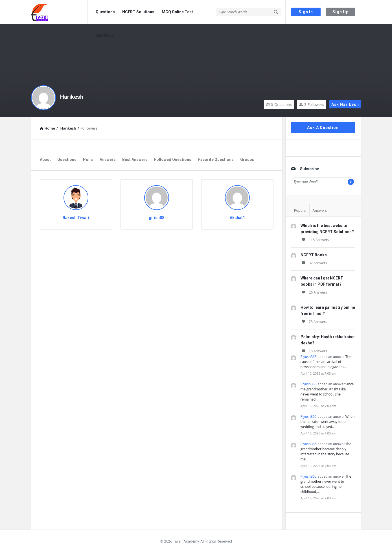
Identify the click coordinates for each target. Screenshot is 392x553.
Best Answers (135, 159)
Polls (88, 159)
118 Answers (315, 240)
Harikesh (72, 97)
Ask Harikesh (345, 104)
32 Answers (314, 263)
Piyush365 (309, 357)
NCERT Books (314, 255)
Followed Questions (173, 159)
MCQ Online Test (177, 12)
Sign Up (340, 12)
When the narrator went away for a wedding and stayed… (328, 422)
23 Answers (314, 322)
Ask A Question (323, 128)
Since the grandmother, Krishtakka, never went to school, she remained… (327, 392)
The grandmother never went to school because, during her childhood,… (326, 484)
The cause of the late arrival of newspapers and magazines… (326, 362)
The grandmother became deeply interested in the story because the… (326, 452)
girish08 (156, 218)
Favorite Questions (216, 159)
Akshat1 (237, 218)
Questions (105, 12)
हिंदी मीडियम (105, 36)
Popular (300, 210)
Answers (108, 159)
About (45, 159)
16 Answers (314, 351)
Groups (247, 159)
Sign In (306, 12)
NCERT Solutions (138, 12)
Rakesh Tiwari (76, 218)
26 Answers (314, 292)
